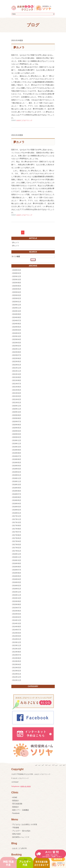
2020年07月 (17, 422)
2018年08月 (17, 491)
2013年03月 (17, 668)
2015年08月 (17, 604)
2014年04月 (17, 633)
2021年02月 (17, 399)
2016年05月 (17, 576)
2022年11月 (17, 349)
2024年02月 (17, 333)
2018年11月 (17, 481)
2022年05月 (17, 362)
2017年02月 (17, 548)
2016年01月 (17, 589)
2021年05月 (17, 390)
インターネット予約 (20, 860)
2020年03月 (17, 434)
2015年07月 (17, 608)
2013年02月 (17, 671)
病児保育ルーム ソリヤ (21, 837)
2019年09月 (17, 450)
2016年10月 (17, 560)
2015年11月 (17, 595)
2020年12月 (17, 406)
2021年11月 (17, 371)
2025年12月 (17, 276)
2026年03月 (17, 270)
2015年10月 (17, 598)
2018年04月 (17, 504)
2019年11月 (17, 444)
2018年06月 (17, 497)
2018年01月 (17, 513)
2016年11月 (17, 557)
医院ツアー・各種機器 (21, 810)
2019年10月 (17, 447)
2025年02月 (17, 298)
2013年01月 (17, 674)
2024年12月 (17, 305)
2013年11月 (17, 645)
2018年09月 (17, 488)
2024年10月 (17, 311)
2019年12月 (17, 440)
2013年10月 (17, 649)
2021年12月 (17, 368)
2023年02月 (17, 346)
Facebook (16, 813)
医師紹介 (16, 807)
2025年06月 (17, 286)
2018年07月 (17, 494)
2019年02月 (17, 472)
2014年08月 (17, 627)
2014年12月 (17, 620)
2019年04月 (17, 466)
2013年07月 (17, 655)
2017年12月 (17, 516)
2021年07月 (17, 384)
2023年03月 (17, 343)
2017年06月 (17, 535)
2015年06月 (17, 611)
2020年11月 (17, 409)
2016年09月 (17, 563)
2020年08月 (17, 418)
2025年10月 (17, 280)
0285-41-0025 (26, 786)
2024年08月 (17, 317)
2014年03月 (17, 636)
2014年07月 (17, 630)
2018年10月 (17, 485)
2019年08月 (17, 453)
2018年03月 (17, 507)
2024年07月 (17, 321)
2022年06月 (17, 358)
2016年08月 (17, 567)
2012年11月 (17, 680)
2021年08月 (17, 380)
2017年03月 (17, 545)
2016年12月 (17, 554)
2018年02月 (17, 510)
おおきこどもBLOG (20, 848)
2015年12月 (17, 592)
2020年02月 (17, 437)
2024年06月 (17, 324)
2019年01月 (17, 475)
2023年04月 (17, 339)
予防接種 (16, 828)
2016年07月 (17, 570)
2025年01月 (17, 302)
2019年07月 (17, 456)
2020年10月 (17, 412)
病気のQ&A (17, 834)
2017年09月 (17, 526)
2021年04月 (17, 393)
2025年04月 (17, 292)
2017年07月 (17, 532)
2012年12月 (17, 677)
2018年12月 (17, 478)
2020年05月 (17, 428)
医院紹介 (16, 801)
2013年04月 (17, 664)
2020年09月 (17, 415)
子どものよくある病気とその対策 (25, 824)
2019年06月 (17, 459)
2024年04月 (17, 330)
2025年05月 (17, 289)
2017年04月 (17, 541)
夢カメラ (19, 47)
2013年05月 (17, 661)
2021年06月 (17, 387)
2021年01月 (17, 403)
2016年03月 (17, 582)
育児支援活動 (17, 804)
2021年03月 (17, 396)
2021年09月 (17, 377)
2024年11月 (17, 308)
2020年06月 (17, 425)
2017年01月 (17, 551)
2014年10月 (17, 623)
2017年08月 (17, 529)
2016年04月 (17, 579)
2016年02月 (17, 586)
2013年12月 (17, 642)
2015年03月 (17, 614)
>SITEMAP (15, 782)
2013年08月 (17, 652)
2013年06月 (17, 658)
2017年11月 (17, 519)
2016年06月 (17, 573)
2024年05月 (17, 327)
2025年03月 (17, 295)
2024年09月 (17, 314)
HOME (15, 797)
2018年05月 (17, 500)
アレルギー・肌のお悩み (21, 831)
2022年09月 (17, 352)
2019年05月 (17, 463)
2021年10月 (17, 374)
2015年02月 (17, 617)
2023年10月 (17, 336)
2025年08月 (17, 283)
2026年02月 (17, 273)
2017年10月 (17, 522)
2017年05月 (17, 538)
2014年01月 (17, 639)
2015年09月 (17, 601)
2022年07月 (17, 355)
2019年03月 (17, 469)
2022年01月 (17, 365)
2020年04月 (17, 431)
